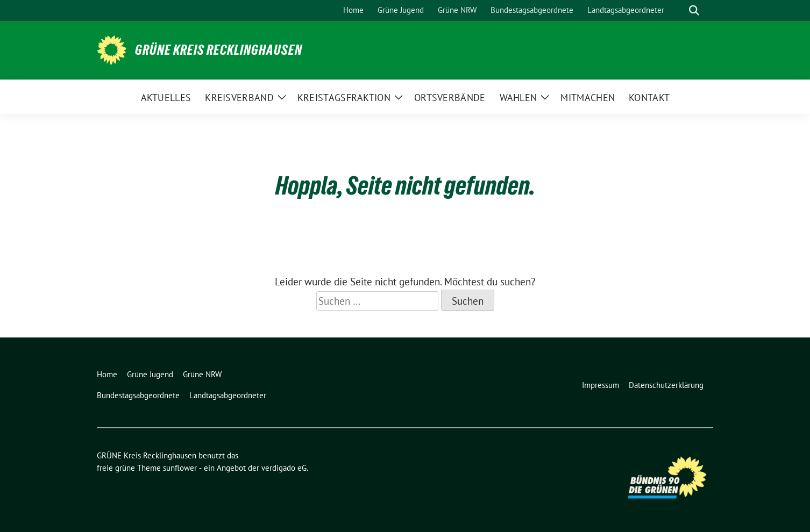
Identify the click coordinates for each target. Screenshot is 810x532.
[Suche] (679, 10)
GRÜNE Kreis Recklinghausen (219, 50)
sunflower (180, 468)
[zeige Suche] (694, 10)
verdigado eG (284, 468)
